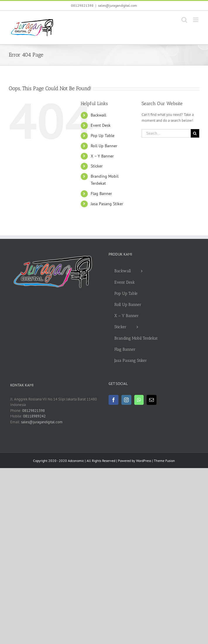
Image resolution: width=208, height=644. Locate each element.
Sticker (97, 166)
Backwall (98, 115)
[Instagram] (126, 400)
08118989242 (34, 416)
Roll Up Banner (104, 146)
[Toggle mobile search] (184, 20)
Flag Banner (101, 193)
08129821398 (82, 5)
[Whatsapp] (139, 400)
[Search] (195, 133)
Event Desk (101, 125)
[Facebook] (114, 400)
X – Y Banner (102, 156)
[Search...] (166, 133)
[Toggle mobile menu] (196, 20)
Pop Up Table (103, 136)
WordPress (144, 461)
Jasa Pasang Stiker (107, 204)
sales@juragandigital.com (117, 5)
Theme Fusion (164, 461)
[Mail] (152, 400)
